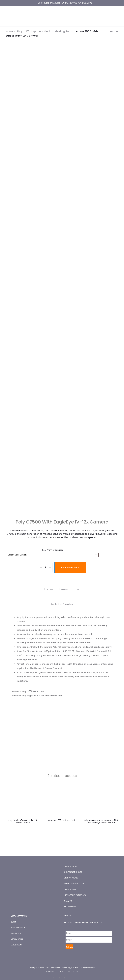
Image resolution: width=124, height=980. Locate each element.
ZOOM (13, 918)
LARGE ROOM (16, 941)
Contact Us (73, 967)
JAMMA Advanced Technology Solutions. (62, 964)
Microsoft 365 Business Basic (62, 816)
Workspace (33, 31)
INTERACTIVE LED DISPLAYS (75, 891)
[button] (41, 563)
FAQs (61, 967)
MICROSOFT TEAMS (19, 912)
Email (77, 585)
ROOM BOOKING (71, 885)
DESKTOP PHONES (71, 874)
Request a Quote (70, 563)
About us (50, 967)
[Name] (89, 929)
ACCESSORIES (70, 902)
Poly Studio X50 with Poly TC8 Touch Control (23, 817)
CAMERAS (68, 897)
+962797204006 (69, 3)
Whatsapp (64, 585)
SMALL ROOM (16, 929)
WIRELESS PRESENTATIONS (75, 879)
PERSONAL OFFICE (18, 923)
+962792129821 (85, 3)
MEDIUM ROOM (17, 935)
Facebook (49, 585)
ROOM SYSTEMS (71, 862)
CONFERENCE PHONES (73, 868)
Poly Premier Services (53, 546)
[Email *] (89, 936)
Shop (20, 31)
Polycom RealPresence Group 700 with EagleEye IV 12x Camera (101, 817)
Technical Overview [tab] (62, 600)
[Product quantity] (45, 563)
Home (9, 31)
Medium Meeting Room (59, 31)
